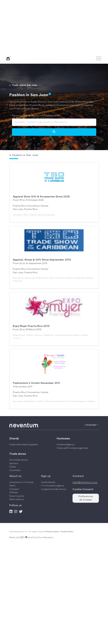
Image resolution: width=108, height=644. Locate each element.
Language (91, 425)
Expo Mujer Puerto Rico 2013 (31, 326)
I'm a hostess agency (53, 486)
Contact (14, 489)
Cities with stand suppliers (24, 445)
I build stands (48, 482)
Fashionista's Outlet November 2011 (36, 383)
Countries (15, 470)
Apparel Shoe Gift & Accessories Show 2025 (41, 197)
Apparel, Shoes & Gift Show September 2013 (42, 260)
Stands (14, 439)
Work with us (17, 499)
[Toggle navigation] (99, 58)
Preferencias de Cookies (86, 498)
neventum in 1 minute (21, 482)
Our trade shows (19, 460)
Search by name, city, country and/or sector (36, 116)
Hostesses (63, 439)
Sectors (14, 463)
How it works (17, 496)
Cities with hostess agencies (72, 448)
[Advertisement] (54, 26)
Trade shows (18, 454)
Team (12, 486)
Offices (14, 493)
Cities (12, 467)
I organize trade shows (53, 489)
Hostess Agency (66, 445)
